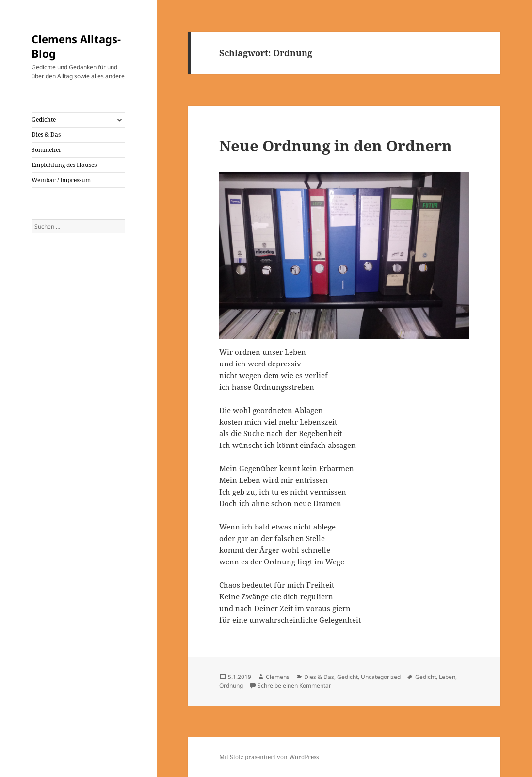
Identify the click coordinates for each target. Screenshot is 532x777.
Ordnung (231, 686)
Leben (447, 677)
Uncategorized (381, 677)
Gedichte (44, 120)
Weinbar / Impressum (61, 180)
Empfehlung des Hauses (64, 165)
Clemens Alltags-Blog (76, 46)
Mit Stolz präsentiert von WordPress (269, 757)
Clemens (278, 677)
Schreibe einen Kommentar (294, 686)
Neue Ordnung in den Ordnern (336, 146)
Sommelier (47, 150)
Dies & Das (46, 135)
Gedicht (347, 677)
